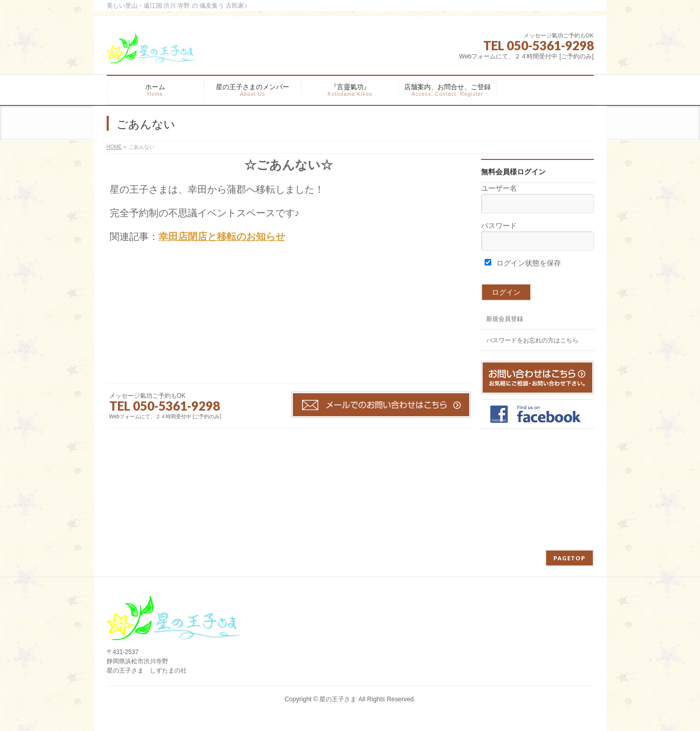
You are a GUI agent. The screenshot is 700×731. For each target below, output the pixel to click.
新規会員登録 (505, 319)
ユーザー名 (499, 188)
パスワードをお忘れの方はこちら (532, 340)
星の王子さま (338, 699)
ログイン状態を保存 (523, 263)
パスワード (499, 226)
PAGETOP (569, 558)
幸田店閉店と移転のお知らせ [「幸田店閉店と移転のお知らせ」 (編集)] (222, 237)
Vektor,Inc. (399, 710)
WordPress (303, 710)
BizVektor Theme (350, 710)
